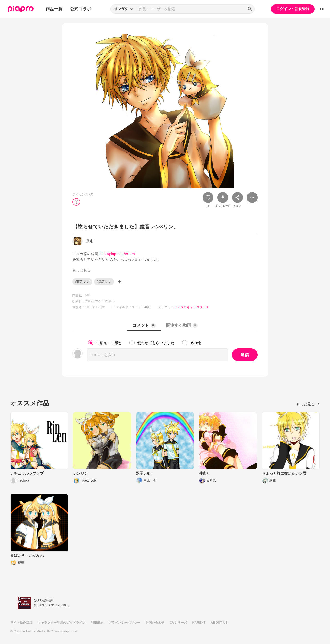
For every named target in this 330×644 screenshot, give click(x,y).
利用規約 (97, 623)
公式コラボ (81, 9)
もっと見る (308, 404)
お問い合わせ (155, 623)
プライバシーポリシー (125, 623)
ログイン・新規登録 (293, 9)
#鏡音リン (104, 282)
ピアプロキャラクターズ (192, 307)
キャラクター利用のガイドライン (61, 623)
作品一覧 (54, 9)
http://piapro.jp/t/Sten (117, 254)
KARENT (199, 623)
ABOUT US (219, 623)
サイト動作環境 (21, 623)
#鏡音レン (82, 282)
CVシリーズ (179, 623)
